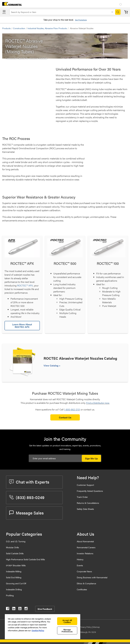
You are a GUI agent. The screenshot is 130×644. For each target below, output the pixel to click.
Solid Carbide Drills (15, 553)
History (80, 559)
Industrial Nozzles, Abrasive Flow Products (47, 28)
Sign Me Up (91, 458)
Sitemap (96, 627)
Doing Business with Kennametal (92, 577)
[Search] (118, 12)
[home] (11, 5)
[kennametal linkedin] (14, 609)
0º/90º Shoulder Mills (16, 565)
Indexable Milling (14, 571)
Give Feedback (45, 609)
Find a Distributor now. (98, 403)
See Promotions (81, 20)
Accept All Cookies (67, 621)
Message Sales (26, 513)
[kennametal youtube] (20, 609)
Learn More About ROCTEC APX (22, 326)
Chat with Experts (29, 482)
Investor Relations (85, 553)
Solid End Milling (14, 577)
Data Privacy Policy (84, 627)
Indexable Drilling (14, 589)
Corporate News (84, 571)
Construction (19, 28)
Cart (126, 12)
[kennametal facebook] (8, 609)
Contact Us (65, 417)
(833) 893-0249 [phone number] (27, 497)
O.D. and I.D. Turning (16, 541)
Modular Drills (12, 547)
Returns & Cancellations (88, 503)
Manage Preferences (67, 630)
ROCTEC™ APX (25, 285)
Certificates (82, 589)
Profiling (10, 595)
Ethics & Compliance (86, 583)
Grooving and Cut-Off (16, 583)
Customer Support (85, 485)
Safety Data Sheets (85, 509)
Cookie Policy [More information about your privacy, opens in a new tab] (38, 630)
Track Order (82, 497)
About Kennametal (85, 541)
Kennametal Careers (86, 547)
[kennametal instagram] (26, 609)
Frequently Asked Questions (90, 491)
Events (80, 565)
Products (6, 28)
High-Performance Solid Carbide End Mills (25, 559)
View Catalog (51, 365)
